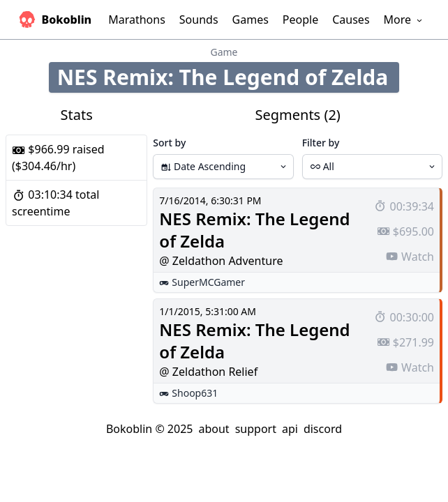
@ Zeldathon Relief (208, 372)
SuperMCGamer (208, 282)
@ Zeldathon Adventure (221, 261)
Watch (410, 257)
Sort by (169, 143)
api (290, 429)
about (214, 429)
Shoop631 (195, 393)
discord (323, 429)
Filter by (321, 143)
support (256, 429)
